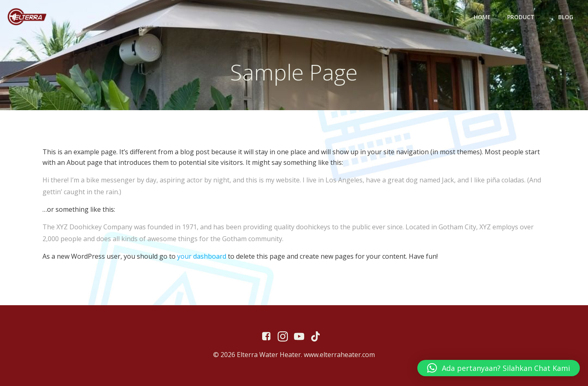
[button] (499, 368)
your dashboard (202, 256)
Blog (566, 17)
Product (525, 17)
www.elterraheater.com (339, 355)
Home (482, 17)
